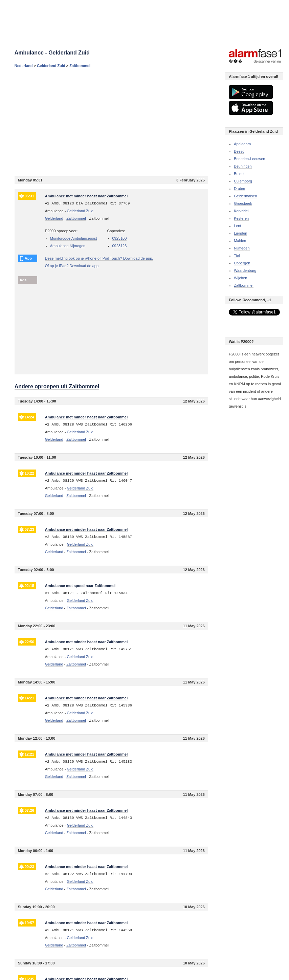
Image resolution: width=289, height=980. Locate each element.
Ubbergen (242, 263)
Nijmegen (242, 248)
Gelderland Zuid (51, 66)
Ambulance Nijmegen (68, 246)
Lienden (240, 233)
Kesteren (241, 218)
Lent (237, 226)
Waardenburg (245, 270)
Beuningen (243, 166)
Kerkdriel (241, 211)
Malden (240, 241)
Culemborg (243, 181)
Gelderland (54, 218)
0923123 (120, 246)
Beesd (239, 151)
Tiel (237, 256)
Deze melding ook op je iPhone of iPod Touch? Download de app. (99, 258)
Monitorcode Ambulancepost (74, 238)
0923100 (120, 238)
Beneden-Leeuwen (249, 159)
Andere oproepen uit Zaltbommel (57, 386)
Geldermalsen (245, 196)
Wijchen (240, 278)
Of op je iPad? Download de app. (72, 266)
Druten (239, 189)
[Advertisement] (111, 122)
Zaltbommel (80, 66)
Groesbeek (243, 203)
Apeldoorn (242, 144)
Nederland (24, 66)
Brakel (239, 174)
